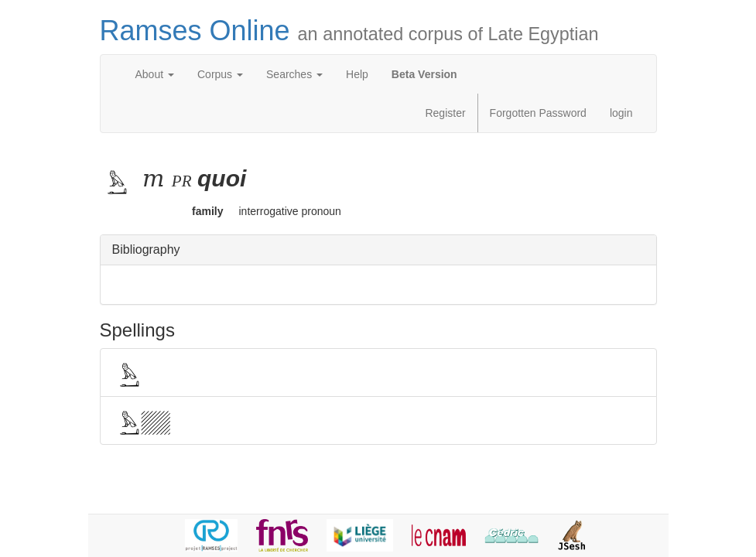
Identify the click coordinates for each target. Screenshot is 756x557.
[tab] (378, 250)
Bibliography (146, 249)
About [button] (155, 74)
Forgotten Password (538, 113)
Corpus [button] (220, 74)
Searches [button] (294, 74)
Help (357, 74)
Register (445, 113)
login (621, 113)
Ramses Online (349, 31)
